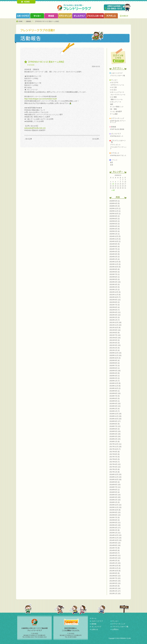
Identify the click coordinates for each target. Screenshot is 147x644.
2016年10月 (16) (115, 479)
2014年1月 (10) (115, 563)
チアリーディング (118, 118)
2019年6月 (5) (114, 398)
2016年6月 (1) (114, 490)
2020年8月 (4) (114, 363)
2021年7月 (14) (115, 335)
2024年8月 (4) (114, 246)
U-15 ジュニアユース (117, 92)
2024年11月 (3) (115, 239)
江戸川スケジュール (117, 85)
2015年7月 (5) (114, 517)
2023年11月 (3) (115, 264)
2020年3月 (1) (114, 376)
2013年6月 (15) (115, 581)
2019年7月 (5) (114, 396)
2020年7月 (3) (114, 366)
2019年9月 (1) (114, 391)
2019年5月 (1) (114, 401)
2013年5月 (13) (115, 583)
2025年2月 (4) (114, 231)
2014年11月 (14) (115, 538)
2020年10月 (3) (115, 358)
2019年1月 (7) (114, 411)
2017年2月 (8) (114, 469)
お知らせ (124, 16)
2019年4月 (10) (115, 404)
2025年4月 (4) (114, 226)
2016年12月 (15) (115, 474)
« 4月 (113, 190)
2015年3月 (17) (115, 528)
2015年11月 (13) (115, 507)
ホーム (94, 618)
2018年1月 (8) (114, 441)
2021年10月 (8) (115, 328)
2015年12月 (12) (115, 505)
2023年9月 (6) (114, 269)
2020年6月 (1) (114, 368)
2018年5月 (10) (115, 431)
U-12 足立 (31, 65)
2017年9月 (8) (114, 452)
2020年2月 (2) (114, 378)
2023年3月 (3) (114, 284)
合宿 (112, 165)
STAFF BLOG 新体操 (117, 129)
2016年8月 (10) (115, 485)
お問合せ (115, 629)
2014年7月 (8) (114, 548)
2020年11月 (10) (115, 355)
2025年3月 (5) (114, 229)
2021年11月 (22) (115, 325)
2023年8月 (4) (114, 272)
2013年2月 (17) (115, 591)
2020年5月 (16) (115, 371)
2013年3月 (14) (115, 588)
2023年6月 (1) (114, 277)
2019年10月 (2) (115, 388)
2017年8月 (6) (114, 454)
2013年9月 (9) (114, 573)
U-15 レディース (116, 102)
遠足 (112, 162)
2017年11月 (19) (115, 447)
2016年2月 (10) (115, 500)
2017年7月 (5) (114, 457)
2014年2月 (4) (114, 561)
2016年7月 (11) (115, 487)
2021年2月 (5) (114, 348)
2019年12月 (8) (115, 383)
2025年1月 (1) (114, 234)
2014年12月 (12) (115, 535)
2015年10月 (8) (115, 510)
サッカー (114, 80)
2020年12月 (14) (115, 353)
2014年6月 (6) (114, 550)
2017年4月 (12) (115, 464)
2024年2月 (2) (114, 257)
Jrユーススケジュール (118, 95)
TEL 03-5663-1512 (117, 8)
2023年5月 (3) (114, 279)
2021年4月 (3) (114, 343)
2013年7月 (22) (115, 578)
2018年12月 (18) (115, 414)
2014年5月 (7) (114, 553)
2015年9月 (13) (115, 512)
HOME (26, 2)
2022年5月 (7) (114, 310)
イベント (114, 160)
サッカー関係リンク (117, 107)
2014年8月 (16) (115, 545)
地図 (112, 104)
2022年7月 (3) (114, 305)
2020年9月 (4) (114, 360)
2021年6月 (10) (115, 338)
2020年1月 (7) (114, 381)
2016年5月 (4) (114, 492)
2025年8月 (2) (114, 219)
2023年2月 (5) (114, 287)
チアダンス (115, 153)
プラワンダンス (115, 145)
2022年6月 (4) (114, 307)
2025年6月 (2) (114, 221)
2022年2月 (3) (114, 317)
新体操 (114, 127)
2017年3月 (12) (115, 467)
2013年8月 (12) (115, 576)
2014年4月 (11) (115, 555)
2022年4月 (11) (115, 312)
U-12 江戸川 (114, 82)
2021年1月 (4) (114, 350)
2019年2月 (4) (114, 409)
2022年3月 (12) (115, 315)
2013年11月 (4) (115, 568)
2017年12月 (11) (115, 444)
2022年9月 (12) (115, 300)
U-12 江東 (113, 87)
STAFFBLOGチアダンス (118, 155)
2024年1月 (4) (114, 259)
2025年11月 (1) (115, 211)
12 (113, 184)
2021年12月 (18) (115, 322)
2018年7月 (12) (115, 426)
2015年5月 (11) (115, 523)
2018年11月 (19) (115, 416)
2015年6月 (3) (114, 520)
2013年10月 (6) (115, 571)
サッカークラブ (37, 16)
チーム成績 (114, 114)
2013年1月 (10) (115, 593)
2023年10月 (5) (115, 267)
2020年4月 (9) (114, 373)
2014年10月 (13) (115, 540)
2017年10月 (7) (115, 449)
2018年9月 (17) (115, 421)
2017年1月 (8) (114, 472)
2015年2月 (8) (114, 530)
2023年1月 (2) (114, 290)
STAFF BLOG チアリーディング (118, 122)
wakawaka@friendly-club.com (35, 128)
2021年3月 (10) (115, 345)
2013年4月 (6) (114, 586)
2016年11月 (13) (115, 477)
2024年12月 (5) (115, 236)
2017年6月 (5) (114, 459)
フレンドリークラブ (73, 7)
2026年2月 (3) (114, 206)
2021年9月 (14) (115, 330)
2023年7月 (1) (114, 274)
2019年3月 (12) (115, 406)
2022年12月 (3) (115, 292)
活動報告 (28, 21)
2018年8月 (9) (114, 424)
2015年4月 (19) (115, 525)
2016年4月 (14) (115, 495)
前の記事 (29, 139)
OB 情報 (113, 109)
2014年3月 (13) (115, 558)
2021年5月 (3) (114, 340)
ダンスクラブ (79, 16)
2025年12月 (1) (115, 208)
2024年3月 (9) (114, 254)
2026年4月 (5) (114, 203)
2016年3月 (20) (115, 497)
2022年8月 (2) (114, 302)
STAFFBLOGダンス (117, 136)
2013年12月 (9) (115, 566)
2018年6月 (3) (114, 429)
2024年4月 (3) (114, 252)
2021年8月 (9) (114, 333)
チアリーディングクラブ (65, 16)
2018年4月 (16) (115, 434)
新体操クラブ (51, 16)
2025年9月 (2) (114, 216)
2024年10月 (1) (115, 241)
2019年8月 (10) (115, 393)
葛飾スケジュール (117, 99)
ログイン (119, 61)
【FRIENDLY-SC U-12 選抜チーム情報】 (46, 62)
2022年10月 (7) (115, 297)
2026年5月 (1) (114, 201)
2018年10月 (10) (115, 419)
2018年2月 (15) (115, 439)
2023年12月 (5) (115, 262)
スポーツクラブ (23, 16)
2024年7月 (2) (114, 249)
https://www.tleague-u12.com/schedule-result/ (41, 99)
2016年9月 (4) (114, 482)
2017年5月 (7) (114, 462)
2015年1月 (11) (115, 533)
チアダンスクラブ (111, 16)
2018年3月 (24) (115, 436)
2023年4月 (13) (115, 282)
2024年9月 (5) (114, 244)
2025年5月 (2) (114, 224)
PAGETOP (124, 609)
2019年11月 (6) (115, 386)
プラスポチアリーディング (118, 148)
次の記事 (96, 139)
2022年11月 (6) (115, 295)
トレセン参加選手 (116, 111)
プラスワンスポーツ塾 (95, 16)
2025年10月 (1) (115, 214)
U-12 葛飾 (113, 97)
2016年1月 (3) (114, 502)
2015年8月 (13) (115, 515)
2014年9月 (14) (115, 543)
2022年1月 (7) (114, 320)
